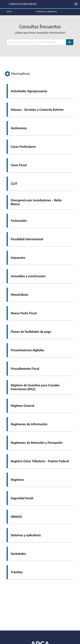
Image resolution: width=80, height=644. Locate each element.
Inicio (9, 12)
